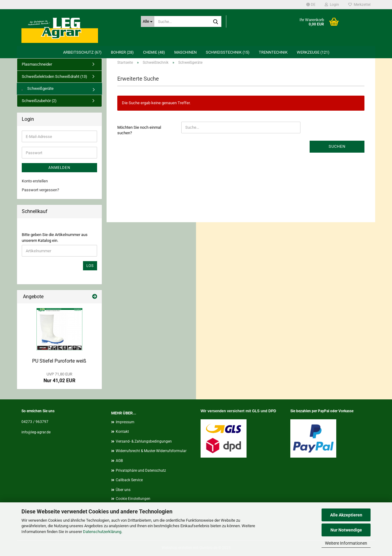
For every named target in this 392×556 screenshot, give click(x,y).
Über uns (123, 490)
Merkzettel (359, 5)
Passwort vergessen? (40, 190)
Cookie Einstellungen (133, 499)
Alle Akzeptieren (346, 515)
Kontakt (122, 432)
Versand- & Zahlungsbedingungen (144, 441)
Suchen (337, 146)
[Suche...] (148, 21)
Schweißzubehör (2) (39, 101)
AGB (119, 461)
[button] (311, 5)
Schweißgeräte (38, 88)
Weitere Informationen (346, 543)
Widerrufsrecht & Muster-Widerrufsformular (151, 451)
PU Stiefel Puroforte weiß (59, 361)
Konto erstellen (35, 181)
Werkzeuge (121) (313, 52)
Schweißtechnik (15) (228, 52)
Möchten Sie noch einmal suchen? (139, 130)
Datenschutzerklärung (102, 532)
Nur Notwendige (346, 530)
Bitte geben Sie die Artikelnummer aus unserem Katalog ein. (55, 238)
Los (90, 266)
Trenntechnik (273, 52)
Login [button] (332, 5)
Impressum (125, 422)
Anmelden (59, 168)
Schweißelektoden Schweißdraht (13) (55, 76)
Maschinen (185, 52)
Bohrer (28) (122, 52)
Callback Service (129, 480)
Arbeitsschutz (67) (82, 52)
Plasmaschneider (37, 64)
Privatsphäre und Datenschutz (141, 470)
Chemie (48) (154, 52)
